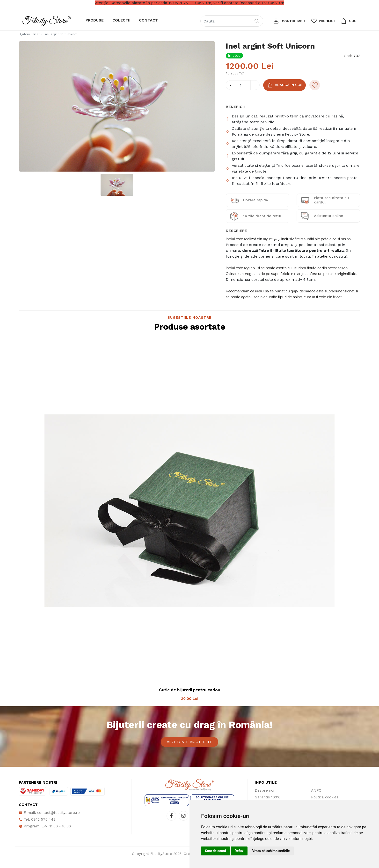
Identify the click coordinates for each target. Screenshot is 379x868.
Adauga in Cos (285, 85)
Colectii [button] (121, 20)
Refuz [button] (239, 851)
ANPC (316, 798)
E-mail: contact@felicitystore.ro (49, 820)
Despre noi (264, 798)
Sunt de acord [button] (215, 851)
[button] (289, 21)
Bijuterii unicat (29, 34)
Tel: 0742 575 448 (37, 827)
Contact (148, 20)
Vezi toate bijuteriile (190, 746)
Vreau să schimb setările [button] (271, 851)
